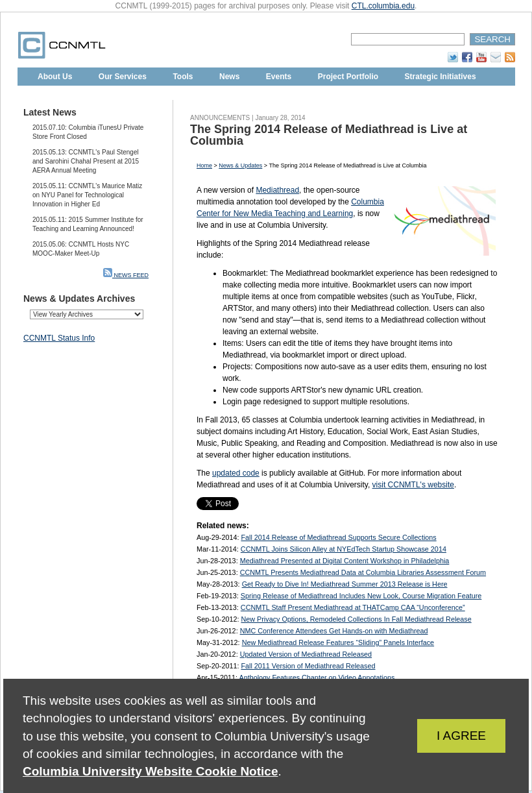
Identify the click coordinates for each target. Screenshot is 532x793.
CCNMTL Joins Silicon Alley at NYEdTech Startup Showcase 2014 (344, 549)
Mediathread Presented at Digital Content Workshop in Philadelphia (345, 561)
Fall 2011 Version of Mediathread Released (308, 666)
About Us (55, 77)
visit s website (413, 485)
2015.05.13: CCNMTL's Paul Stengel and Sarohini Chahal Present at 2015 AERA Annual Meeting (86, 161)
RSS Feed (510, 57)
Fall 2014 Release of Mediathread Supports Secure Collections (338, 537)
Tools (183, 77)
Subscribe (496, 57)
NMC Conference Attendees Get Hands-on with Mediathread (334, 631)
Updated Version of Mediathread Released (306, 654)
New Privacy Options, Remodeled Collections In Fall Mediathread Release (356, 619)
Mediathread (277, 190)
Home (204, 165)
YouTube (481, 57)
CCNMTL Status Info (59, 338)
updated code (236, 473)
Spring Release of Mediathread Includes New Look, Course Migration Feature (361, 596)
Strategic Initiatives (441, 77)
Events (279, 77)
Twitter (453, 57)
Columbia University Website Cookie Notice (150, 771)
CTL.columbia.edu (383, 6)
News (229, 77)
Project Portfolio (348, 77)
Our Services (123, 77)
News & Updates (240, 165)
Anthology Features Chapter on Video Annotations (317, 677)
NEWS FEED (126, 275)
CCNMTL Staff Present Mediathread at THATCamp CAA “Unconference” (353, 607)
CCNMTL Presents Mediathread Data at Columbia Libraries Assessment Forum (363, 572)
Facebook (467, 57)
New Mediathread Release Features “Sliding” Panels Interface (338, 642)
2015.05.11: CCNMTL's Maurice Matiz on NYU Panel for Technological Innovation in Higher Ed (87, 195)
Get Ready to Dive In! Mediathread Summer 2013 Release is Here (345, 584)
